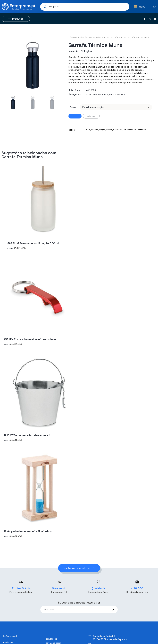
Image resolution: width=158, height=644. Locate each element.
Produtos (80, 37)
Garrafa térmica (118, 37)
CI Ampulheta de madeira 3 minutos (28, 531)
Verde (109, 130)
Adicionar (91, 116)
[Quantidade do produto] (75, 116)
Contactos (51, 639)
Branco (95, 130)
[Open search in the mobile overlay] (85, 7)
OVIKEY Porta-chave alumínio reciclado (30, 339)
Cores (73, 107)
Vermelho (118, 130)
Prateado (141, 130)
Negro (102, 130)
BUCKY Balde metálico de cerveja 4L (28, 435)
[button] (140, 7)
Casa (88, 37)
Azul (88, 130)
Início (71, 37)
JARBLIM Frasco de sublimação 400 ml (33, 243)
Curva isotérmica (101, 37)
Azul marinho (130, 130)
